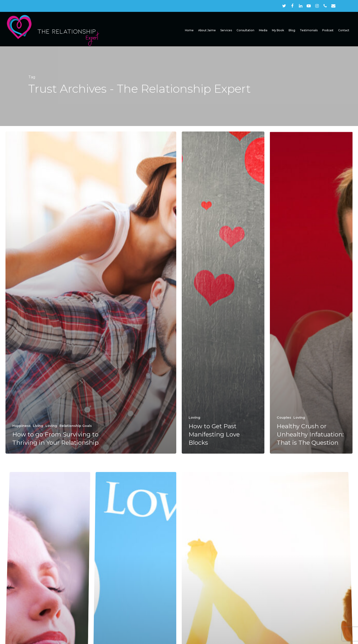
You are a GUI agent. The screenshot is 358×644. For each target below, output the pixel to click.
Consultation (245, 30)
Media (263, 30)
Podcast (328, 30)
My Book (278, 30)
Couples (284, 418)
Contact (344, 30)
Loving (51, 426)
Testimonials (309, 30)
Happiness (21, 426)
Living (38, 426)
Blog (292, 30)
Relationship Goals (76, 426)
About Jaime (207, 30)
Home (189, 30)
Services (226, 30)
